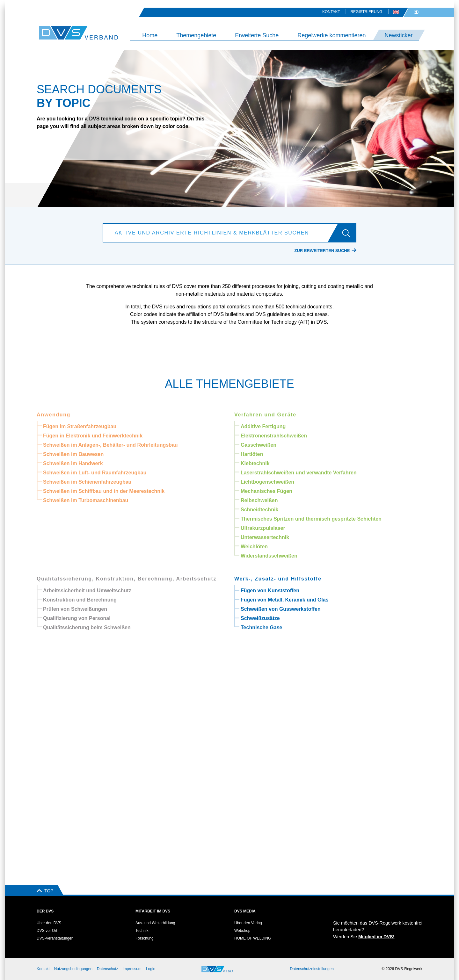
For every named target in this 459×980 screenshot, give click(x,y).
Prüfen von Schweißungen (75, 609)
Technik (142, 931)
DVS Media (245, 911)
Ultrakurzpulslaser (263, 528)
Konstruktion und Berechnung (80, 600)
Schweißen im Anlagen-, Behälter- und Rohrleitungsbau (110, 445)
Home (150, 35)
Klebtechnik (255, 463)
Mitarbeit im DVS (153, 911)
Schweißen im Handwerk (73, 463)
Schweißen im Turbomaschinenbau (86, 500)
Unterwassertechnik (265, 537)
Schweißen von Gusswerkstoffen (281, 609)
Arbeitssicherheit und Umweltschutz (87, 591)
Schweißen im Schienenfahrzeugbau (87, 482)
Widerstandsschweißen (269, 556)
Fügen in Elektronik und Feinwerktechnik (93, 436)
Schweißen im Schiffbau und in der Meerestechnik (104, 491)
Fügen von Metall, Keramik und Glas (285, 600)
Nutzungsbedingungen (73, 969)
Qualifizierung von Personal (77, 618)
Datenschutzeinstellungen (312, 969)
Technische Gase (261, 627)
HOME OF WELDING (253, 938)
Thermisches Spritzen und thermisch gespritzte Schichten (311, 519)
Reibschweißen (259, 500)
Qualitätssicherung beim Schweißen (87, 627)
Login (151, 969)
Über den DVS (49, 923)
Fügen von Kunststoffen (270, 591)
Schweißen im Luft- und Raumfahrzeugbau (95, 473)
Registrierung (366, 12)
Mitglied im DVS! (376, 937)
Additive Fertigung (263, 426)
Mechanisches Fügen (266, 491)
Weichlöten (254, 547)
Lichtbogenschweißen (267, 482)
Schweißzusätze (260, 618)
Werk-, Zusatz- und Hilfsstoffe (278, 579)
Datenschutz (108, 969)
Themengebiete (196, 35)
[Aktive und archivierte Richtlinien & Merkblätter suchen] (222, 233)
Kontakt (331, 12)
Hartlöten (252, 454)
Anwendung (54, 415)
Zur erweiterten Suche (322, 251)
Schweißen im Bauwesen (73, 454)
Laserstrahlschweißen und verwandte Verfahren (299, 473)
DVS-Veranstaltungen (55, 938)
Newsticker (398, 35)
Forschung (145, 938)
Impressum (132, 969)
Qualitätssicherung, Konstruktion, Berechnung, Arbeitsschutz (127, 579)
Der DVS (45, 911)
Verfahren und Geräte (265, 415)
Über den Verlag (248, 923)
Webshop (242, 931)
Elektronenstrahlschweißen (274, 436)
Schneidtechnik (259, 510)
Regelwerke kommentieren (331, 35)
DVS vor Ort (47, 931)
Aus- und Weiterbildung (155, 923)
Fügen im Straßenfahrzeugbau (80, 426)
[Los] (349, 233)
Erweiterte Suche (257, 35)
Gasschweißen (259, 445)
